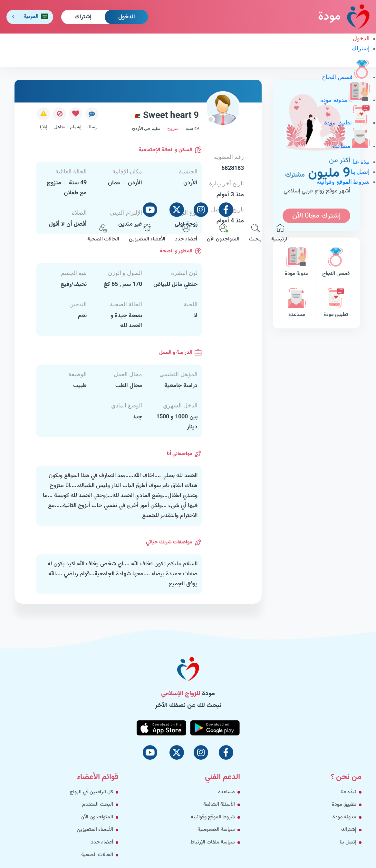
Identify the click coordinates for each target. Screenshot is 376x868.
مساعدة (351, 146)
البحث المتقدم (98, 805)
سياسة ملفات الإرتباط (213, 842)
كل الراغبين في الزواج (91, 792)
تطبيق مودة (347, 122)
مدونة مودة (345, 100)
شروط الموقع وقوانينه (343, 182)
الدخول (127, 17)
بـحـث (255, 234)
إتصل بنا (360, 172)
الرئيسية (280, 234)
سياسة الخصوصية (216, 830)
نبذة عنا (361, 162)
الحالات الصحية (103, 234)
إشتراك (83, 17)
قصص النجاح (346, 77)
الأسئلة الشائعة (219, 805)
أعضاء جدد (186, 234)
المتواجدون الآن (223, 234)
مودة (344, 17)
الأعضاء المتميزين (147, 234)
